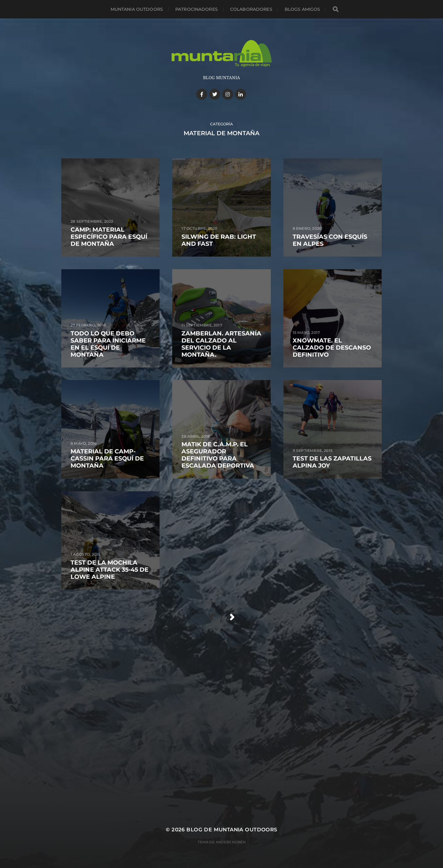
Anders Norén (231, 842)
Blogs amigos (303, 9)
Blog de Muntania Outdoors (232, 829)
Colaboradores (251, 9)
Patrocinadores (197, 9)
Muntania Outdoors (137, 9)
